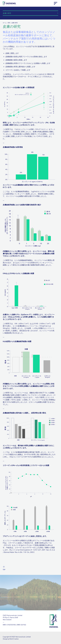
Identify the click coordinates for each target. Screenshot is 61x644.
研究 (9, 23)
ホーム (5, 23)
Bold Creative (14, 639)
